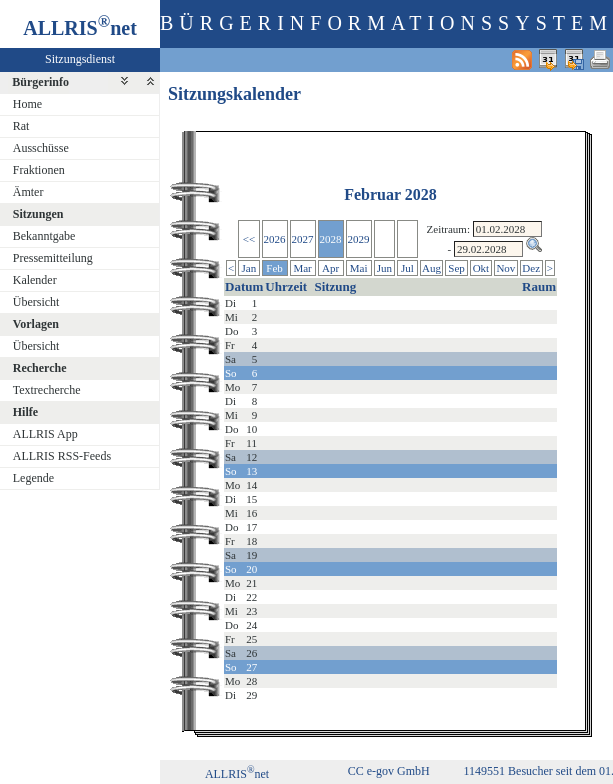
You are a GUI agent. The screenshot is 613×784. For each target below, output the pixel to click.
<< (249, 239)
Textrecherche (47, 390)
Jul (407, 268)
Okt (481, 268)
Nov (505, 268)
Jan (249, 268)
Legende (33, 478)
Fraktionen (39, 170)
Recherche (40, 368)
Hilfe (25, 412)
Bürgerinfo (40, 82)
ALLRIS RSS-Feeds (62, 456)
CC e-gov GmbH (389, 771)
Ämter (28, 192)
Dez (531, 268)
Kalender (35, 280)
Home (27, 104)
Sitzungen (38, 214)
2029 (359, 239)
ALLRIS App (45, 434)
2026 (275, 239)
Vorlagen (36, 324)
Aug (431, 268)
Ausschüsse (41, 148)
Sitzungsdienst (80, 59)
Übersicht (36, 302)
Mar (302, 268)
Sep (456, 268)
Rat (21, 126)
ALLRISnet (237, 774)
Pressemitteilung (53, 258)
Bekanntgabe (44, 236)
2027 (303, 239)
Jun (384, 268)
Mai (359, 268)
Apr (330, 268)
